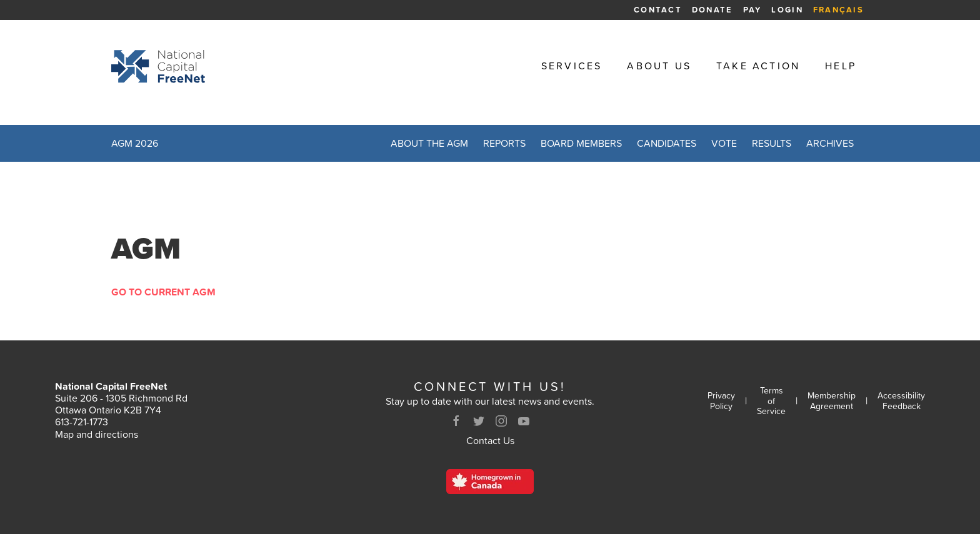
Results (772, 143)
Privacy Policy (721, 401)
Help (841, 66)
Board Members (581, 143)
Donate (712, 10)
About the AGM (429, 143)
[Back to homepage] (158, 66)
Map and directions (97, 434)
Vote (724, 143)
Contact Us (490, 440)
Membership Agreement (832, 401)
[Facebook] (456, 421)
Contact (658, 10)
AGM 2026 (135, 143)
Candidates (667, 143)
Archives (830, 143)
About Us (659, 66)
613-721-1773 (82, 422)
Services (572, 66)
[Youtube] (524, 421)
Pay (752, 10)
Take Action (758, 66)
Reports (504, 143)
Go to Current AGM (163, 292)
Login (787, 10)
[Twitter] (479, 421)
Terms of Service (771, 401)
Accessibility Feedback (901, 401)
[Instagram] (501, 421)
